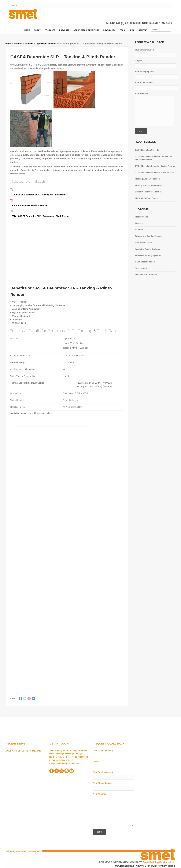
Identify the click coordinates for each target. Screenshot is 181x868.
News (132, 30)
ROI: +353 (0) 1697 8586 (157, 23)
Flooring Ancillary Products (148, 179)
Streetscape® (141, 268)
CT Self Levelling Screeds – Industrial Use (154, 172)
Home (27, 30)
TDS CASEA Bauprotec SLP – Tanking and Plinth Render (39, 195)
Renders (29, 44)
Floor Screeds (142, 217)
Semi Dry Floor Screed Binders (149, 192)
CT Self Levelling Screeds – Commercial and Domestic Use (154, 158)
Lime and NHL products (146, 275)
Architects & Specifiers (86, 30)
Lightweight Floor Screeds (147, 198)
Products (50, 30)
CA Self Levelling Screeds (147, 150)
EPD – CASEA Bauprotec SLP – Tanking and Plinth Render (40, 216)
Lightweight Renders (46, 44)
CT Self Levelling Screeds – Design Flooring (155, 166)
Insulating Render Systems (147, 249)
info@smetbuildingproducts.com (64, 764)
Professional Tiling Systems (148, 255)
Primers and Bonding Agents (148, 236)
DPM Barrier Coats (144, 242)
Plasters (139, 223)
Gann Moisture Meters (145, 262)
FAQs (122, 30)
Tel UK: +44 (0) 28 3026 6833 (124, 23)
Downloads (110, 30)
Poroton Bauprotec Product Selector (29, 205)
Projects (64, 30)
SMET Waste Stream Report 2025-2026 (23, 751)
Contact (143, 30)
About (37, 30)
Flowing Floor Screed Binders (149, 185)
